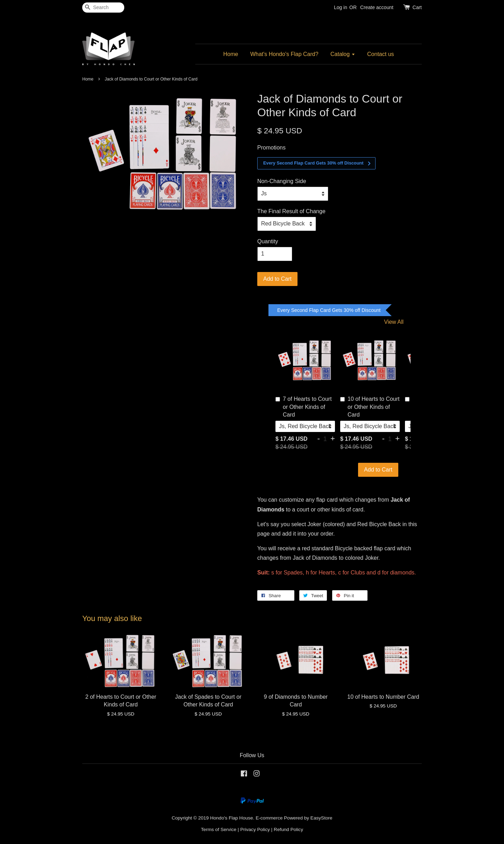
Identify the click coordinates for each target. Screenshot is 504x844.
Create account (377, 7)
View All (394, 322)
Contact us (380, 54)
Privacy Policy (255, 829)
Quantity (268, 241)
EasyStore (321, 818)
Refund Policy (288, 829)
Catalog (343, 54)
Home (231, 54)
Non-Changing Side (282, 181)
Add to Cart (378, 470)
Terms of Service (219, 829)
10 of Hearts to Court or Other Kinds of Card (370, 407)
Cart (417, 7)
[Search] (103, 8)
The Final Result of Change (291, 211)
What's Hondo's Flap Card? (284, 54)
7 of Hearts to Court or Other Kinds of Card (304, 407)
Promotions (271, 148)
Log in (341, 7)
